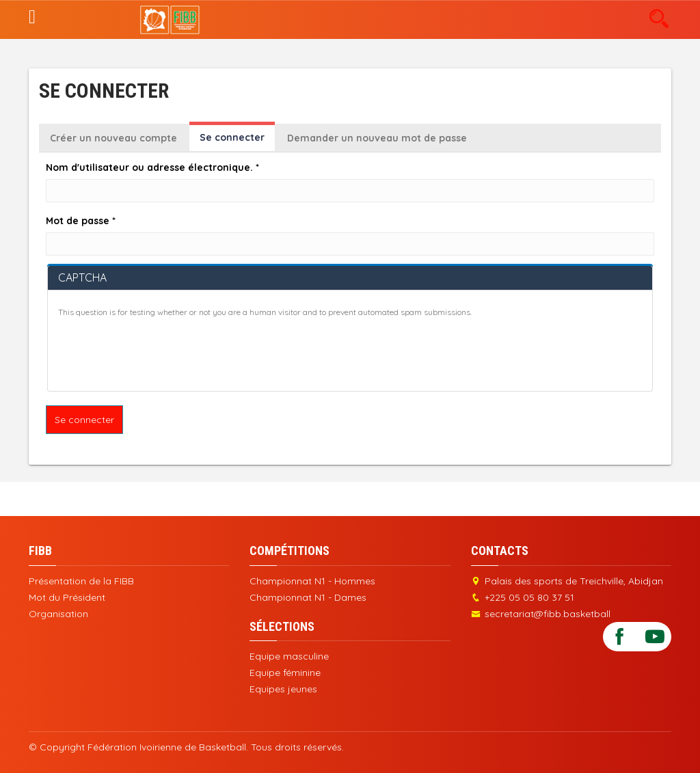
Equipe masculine (289, 656)
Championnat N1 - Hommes (312, 581)
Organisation (58, 614)
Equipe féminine (285, 673)
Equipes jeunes (283, 689)
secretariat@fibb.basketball (548, 614)
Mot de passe (81, 221)
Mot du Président (67, 597)
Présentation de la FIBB (81, 581)
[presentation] (162, 354)
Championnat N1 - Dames (308, 597)
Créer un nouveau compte (113, 138)
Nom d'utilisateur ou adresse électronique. (152, 167)
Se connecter (237, 141)
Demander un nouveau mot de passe (377, 138)
